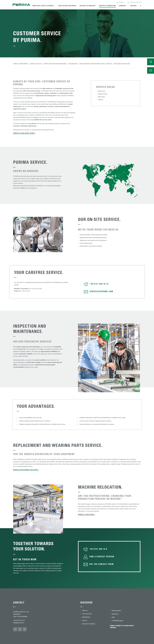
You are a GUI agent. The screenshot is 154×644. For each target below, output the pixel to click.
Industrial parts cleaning (44, 6)
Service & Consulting (107, 6)
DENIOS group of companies (30, 117)
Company (123, 6)
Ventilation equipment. (67, 6)
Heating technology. (88, 6)
